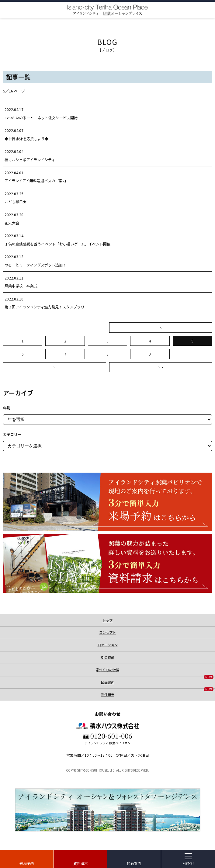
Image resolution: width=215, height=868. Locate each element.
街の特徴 (108, 657)
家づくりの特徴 (107, 670)
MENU (188, 863)
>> (161, 367)
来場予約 (27, 863)
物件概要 (157, 693)
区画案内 (134, 863)
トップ (107, 620)
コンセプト (107, 632)
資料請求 (81, 863)
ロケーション (108, 645)
